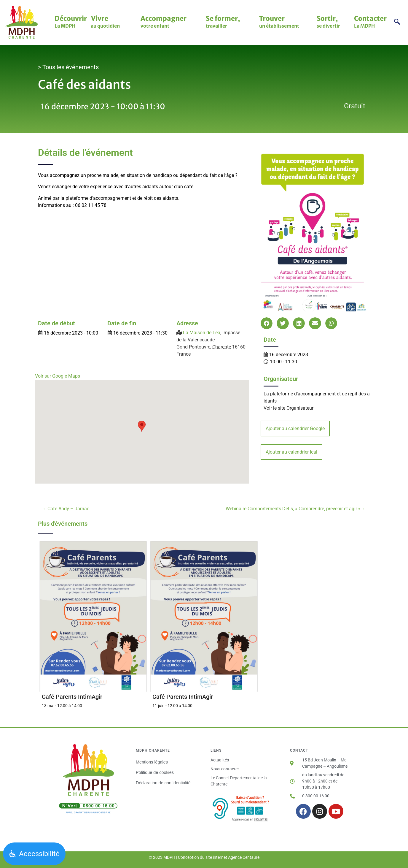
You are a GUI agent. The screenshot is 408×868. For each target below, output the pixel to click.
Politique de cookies (155, 772)
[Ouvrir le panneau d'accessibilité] (34, 854)
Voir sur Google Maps (58, 376)
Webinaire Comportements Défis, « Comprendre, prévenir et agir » (293, 509)
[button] (267, 323)
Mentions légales (152, 762)
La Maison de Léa (202, 333)
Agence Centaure (244, 857)
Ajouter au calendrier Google (295, 429)
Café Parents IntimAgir (72, 697)
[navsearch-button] (397, 22)
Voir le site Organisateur (289, 408)
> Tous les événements (68, 67)
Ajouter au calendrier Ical (291, 452)
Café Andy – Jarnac (68, 509)
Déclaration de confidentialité (163, 783)
